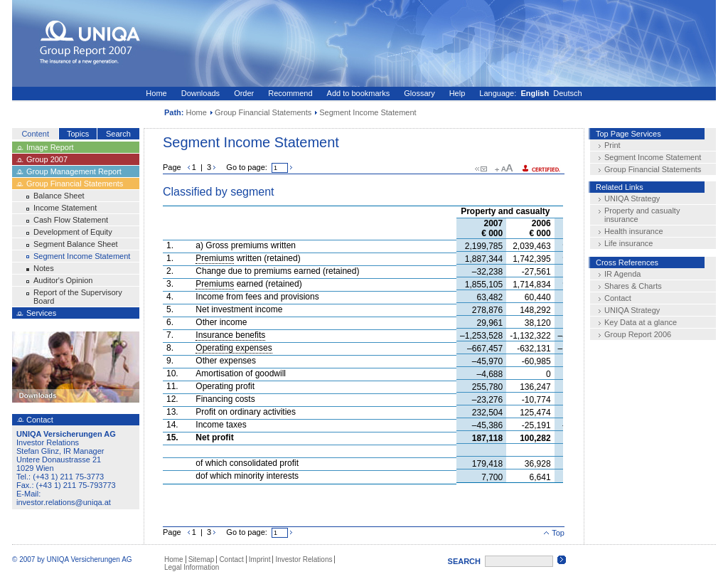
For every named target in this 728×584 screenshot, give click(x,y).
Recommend (290, 93)
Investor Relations (304, 559)
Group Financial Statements (263, 112)
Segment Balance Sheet (76, 244)
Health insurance (634, 231)
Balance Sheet (59, 196)
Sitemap (202, 559)
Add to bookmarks (359, 93)
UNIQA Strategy (632, 198)
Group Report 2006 (638, 334)
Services (41, 313)
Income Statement (65, 208)
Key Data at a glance (641, 322)
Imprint (260, 559)
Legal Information (192, 567)
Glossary (419, 93)
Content (35, 134)
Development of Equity (73, 232)
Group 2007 (47, 159)
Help (457, 93)
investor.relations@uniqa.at (64, 502)
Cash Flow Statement (71, 220)
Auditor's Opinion (63, 280)
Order (244, 93)
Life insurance (629, 243)
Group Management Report (74, 171)
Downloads (200, 93)
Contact (618, 298)
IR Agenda (622, 274)
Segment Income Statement (82, 256)
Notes (44, 268)
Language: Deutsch (530, 93)
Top (554, 533)
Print (612, 145)
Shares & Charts (633, 286)
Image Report (50, 147)
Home (156, 93)
